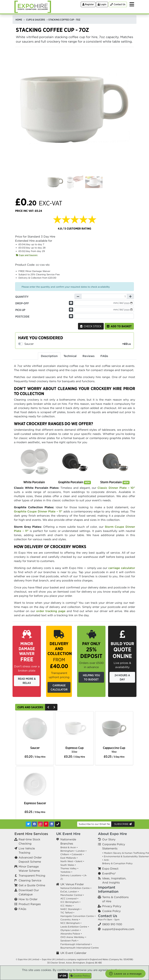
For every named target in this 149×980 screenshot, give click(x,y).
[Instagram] (40, 824)
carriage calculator (122, 568)
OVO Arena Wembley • (73, 937)
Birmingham (67, 851)
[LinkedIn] (52, 824)
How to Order (28, 899)
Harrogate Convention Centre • (78, 916)
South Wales (67, 865)
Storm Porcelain (115, 482)
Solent (79, 861)
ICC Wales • (67, 906)
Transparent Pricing (32, 875)
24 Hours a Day (122, 677)
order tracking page (51, 611)
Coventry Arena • (70, 920)
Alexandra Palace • (71, 934)
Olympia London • (71, 930)
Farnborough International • (76, 944)
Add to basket (119, 326)
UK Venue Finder (72, 884)
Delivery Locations (71, 875)
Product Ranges (30, 904)
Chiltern (65, 854)
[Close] (63, 976)
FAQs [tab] (104, 356)
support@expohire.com (118, 929)
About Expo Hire (112, 834)
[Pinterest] (46, 824)
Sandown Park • (69, 941)
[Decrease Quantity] (78, 296)
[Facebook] (34, 824)
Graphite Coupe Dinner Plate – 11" (38, 511)
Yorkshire (65, 872)
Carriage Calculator (59, 687)
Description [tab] (49, 356)
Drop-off (22, 303)
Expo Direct (110, 869)
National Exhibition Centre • (76, 888)
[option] (35, 729)
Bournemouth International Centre (80, 948)
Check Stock (91, 326)
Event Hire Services (31, 834)
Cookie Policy (111, 911)
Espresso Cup (74, 750)
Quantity (22, 297)
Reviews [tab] (89, 356)
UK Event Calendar (73, 953)
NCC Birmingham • (71, 923)
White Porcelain (34, 482)
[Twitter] (28, 824)
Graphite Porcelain (74, 482)
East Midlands (68, 858)
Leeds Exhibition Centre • (75, 927)
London (81, 851)
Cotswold (77, 854)
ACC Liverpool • (69, 899)
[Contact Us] (118, 4)
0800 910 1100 (112, 924)
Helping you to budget (91, 677)
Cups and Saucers (27, 255)
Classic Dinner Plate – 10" (116, 488)
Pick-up (20, 310)
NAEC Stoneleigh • (71, 909)
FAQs (22, 909)
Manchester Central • (72, 895)
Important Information (108, 889)
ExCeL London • (70, 892)
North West (67, 861)
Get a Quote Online (32, 885)
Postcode (22, 316)
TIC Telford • (67, 913)
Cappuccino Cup (114, 750)
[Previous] (48, 707)
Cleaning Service (30, 880)
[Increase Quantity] (130, 296)
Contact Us (108, 916)
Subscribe (123, 824)
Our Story (109, 839)
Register (88, 4)
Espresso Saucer (35, 803)
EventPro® (109, 873)
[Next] (54, 707)
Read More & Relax (27, 681)
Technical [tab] (70, 356)
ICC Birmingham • (70, 902)
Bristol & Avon (68, 847)
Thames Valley (68, 868)
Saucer (35, 748)
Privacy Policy (112, 906)
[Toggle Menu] (132, 4)
